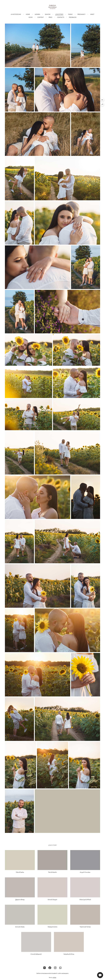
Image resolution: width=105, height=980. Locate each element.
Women (37, 14)
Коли (31, 17)
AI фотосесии (16, 14)
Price (50, 17)
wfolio (55, 977)
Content (41, 17)
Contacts (61, 17)
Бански (48, 14)
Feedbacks (73, 17)
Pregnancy (81, 14)
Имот (92, 14)
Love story (59, 14)
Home (28, 14)
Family (70, 14)
